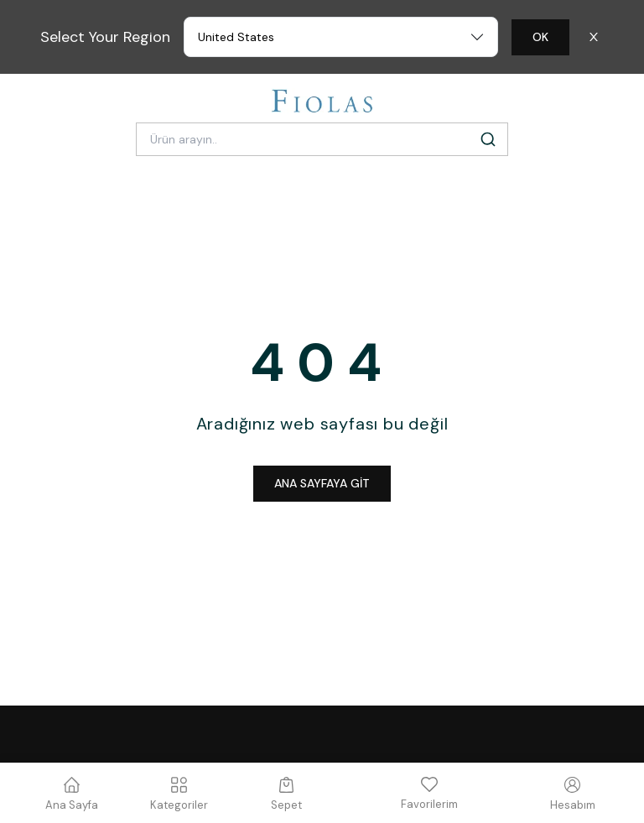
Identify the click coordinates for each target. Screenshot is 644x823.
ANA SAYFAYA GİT (322, 483)
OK (540, 37)
